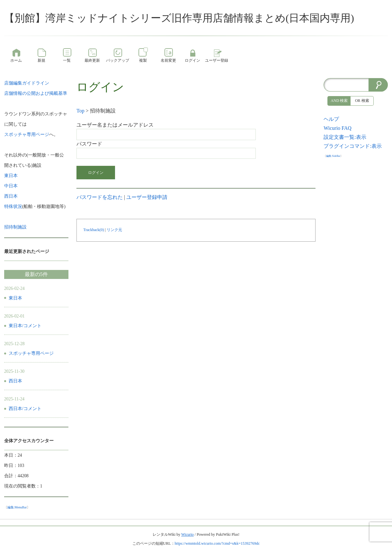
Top (80, 111)
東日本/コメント (25, 326)
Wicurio (187, 534)
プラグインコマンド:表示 (352, 146)
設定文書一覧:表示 (345, 137)
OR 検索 (362, 101)
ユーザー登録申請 (147, 197)
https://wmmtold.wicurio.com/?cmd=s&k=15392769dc (217, 543)
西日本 (15, 381)
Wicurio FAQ (338, 128)
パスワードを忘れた (100, 197)
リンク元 (114, 230)
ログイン (96, 173)
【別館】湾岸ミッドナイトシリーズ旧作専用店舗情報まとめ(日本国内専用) (179, 18)
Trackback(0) (94, 230)
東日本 (15, 298)
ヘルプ (331, 119)
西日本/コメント (25, 409)
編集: (17, 507)
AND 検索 (339, 101)
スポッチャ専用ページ (31, 353)
